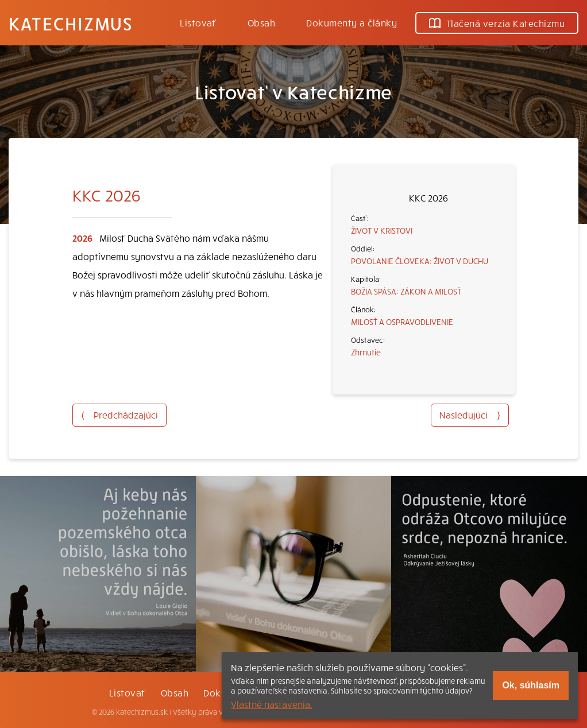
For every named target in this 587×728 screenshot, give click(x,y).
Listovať (198, 22)
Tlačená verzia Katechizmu (497, 23)
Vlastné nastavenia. (272, 704)
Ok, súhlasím (531, 685)
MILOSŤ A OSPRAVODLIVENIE (402, 322)
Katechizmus (71, 23)
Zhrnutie (366, 352)
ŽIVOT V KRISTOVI (382, 230)
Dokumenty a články (352, 22)
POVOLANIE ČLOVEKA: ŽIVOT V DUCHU (420, 261)
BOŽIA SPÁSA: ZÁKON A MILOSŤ (406, 291)
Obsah (261, 22)
